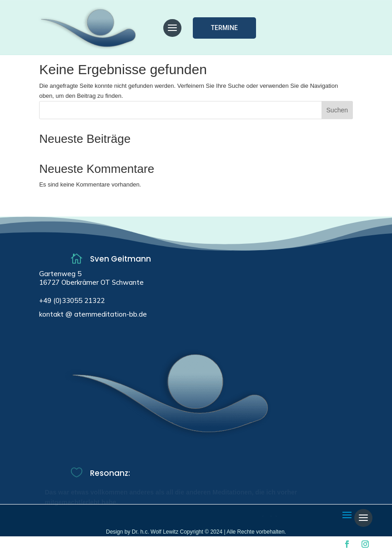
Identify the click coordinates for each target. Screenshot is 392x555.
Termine (224, 28)
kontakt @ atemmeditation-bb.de (93, 314)
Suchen (337, 110)
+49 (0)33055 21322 (72, 300)
